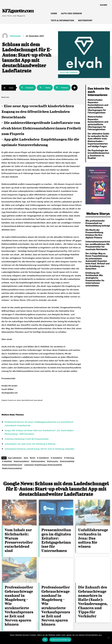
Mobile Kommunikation (12, 468)
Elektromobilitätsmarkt (12, 465)
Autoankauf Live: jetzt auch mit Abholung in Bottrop (30, 444)
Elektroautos (53, 461)
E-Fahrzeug (69, 458)
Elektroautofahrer (22, 461)
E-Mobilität (7, 461)
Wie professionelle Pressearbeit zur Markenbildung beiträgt (96, 215)
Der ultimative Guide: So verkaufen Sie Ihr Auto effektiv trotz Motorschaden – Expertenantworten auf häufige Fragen (99, 136)
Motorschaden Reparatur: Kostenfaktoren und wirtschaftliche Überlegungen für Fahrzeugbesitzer (97, 106)
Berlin (33, 458)
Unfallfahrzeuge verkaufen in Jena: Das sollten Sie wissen (91, 534)
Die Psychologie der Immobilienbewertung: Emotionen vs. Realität (98, 148)
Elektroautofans (38, 461)
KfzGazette (15, 36)
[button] (103, 5)
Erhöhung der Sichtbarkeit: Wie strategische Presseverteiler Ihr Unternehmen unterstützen (98, 261)
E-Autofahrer (57, 458)
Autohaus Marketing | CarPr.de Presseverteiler (27, 439)
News (12, 415)
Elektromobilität (67, 461)
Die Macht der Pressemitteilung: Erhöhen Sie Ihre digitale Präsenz (98, 224)
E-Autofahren (43, 458)
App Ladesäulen (15, 458)
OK (45, 640)
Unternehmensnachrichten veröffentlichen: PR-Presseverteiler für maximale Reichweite (97, 234)
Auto (26, 458)
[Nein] (108, 638)
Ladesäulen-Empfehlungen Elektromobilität (43, 465)
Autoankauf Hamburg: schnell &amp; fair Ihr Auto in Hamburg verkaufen (40, 449)
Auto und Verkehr (69, 72)
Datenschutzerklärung (60, 640)
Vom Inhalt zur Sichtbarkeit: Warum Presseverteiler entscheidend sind (20, 534)
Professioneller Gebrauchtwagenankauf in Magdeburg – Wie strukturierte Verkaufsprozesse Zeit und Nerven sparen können (19, 588)
